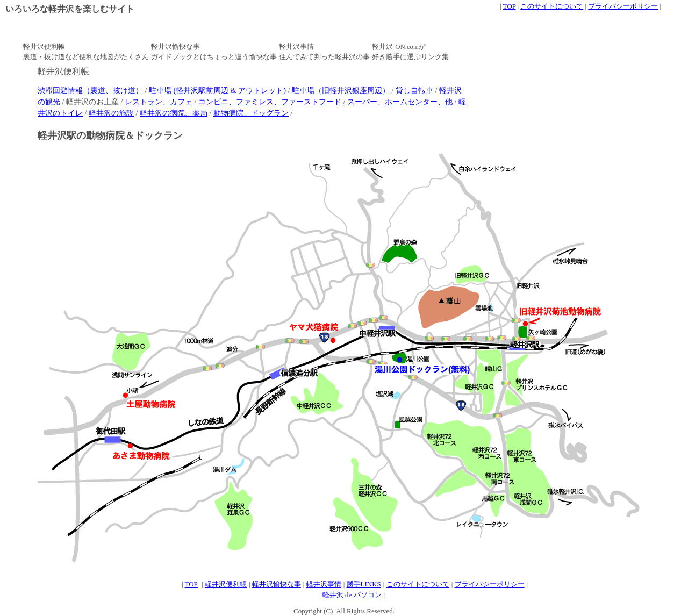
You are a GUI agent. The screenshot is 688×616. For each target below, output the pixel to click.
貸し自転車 (414, 90)
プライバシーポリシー (623, 6)
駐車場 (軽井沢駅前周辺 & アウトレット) (217, 90)
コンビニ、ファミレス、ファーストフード (270, 102)
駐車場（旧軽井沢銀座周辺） (341, 90)
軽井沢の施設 (111, 113)
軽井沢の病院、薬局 (174, 113)
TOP (509, 6)
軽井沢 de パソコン (352, 595)
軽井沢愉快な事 (277, 584)
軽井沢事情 (324, 584)
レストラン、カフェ (159, 102)
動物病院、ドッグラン (251, 113)
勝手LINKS (364, 584)
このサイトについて (552, 6)
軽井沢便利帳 (226, 584)
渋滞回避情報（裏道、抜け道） (90, 90)
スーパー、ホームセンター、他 (400, 102)
